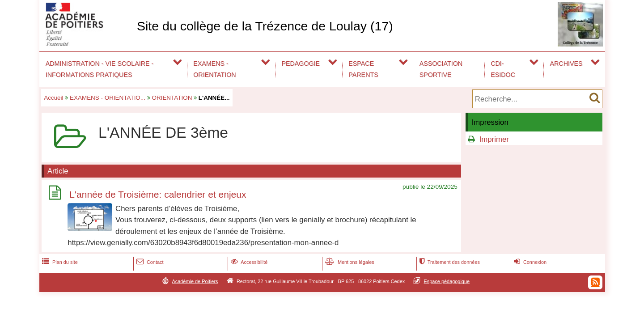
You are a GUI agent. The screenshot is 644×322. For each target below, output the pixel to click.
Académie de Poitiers (195, 281)
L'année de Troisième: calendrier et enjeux (158, 194)
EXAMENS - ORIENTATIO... (108, 98)
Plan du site (59, 262)
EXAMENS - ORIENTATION (214, 69)
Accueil (53, 98)
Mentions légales (349, 262)
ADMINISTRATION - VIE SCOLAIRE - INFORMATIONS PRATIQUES (100, 69)
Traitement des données (449, 262)
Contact (149, 262)
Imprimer (494, 139)
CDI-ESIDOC (503, 69)
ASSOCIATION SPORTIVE (441, 69)
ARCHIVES (566, 64)
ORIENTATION (172, 98)
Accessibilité (248, 262)
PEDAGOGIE (301, 64)
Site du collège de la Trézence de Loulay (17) (265, 26)
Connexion (529, 262)
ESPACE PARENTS (363, 69)
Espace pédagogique (447, 281)
